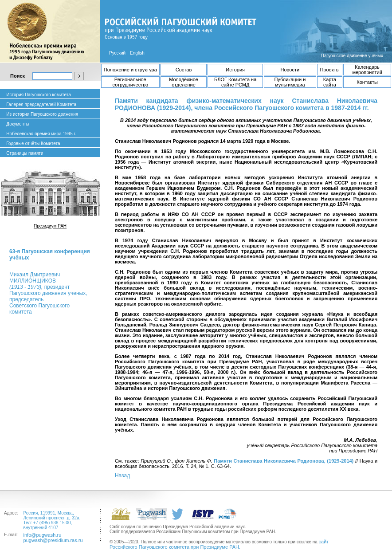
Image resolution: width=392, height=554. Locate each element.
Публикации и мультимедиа (290, 82)
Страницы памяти (25, 153)
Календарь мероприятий (367, 70)
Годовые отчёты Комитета (33, 143)
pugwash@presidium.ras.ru (53, 540)
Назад (122, 475)
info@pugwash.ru (43, 535)
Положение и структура (130, 70)
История (235, 70)
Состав (184, 70)
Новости (290, 70)
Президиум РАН (50, 226)
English (137, 53)
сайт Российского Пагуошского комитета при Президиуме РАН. (219, 544)
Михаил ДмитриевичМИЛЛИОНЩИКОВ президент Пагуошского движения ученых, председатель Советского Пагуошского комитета (48, 293)
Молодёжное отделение (184, 82)
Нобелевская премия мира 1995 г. (41, 134)
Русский (117, 53)
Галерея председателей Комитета (41, 104)
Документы (18, 124)
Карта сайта (330, 82)
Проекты (329, 70)
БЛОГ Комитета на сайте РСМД (235, 82)
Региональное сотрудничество (131, 82)
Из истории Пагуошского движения (42, 114)
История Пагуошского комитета (38, 95)
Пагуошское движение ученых (352, 56)
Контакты (367, 82)
